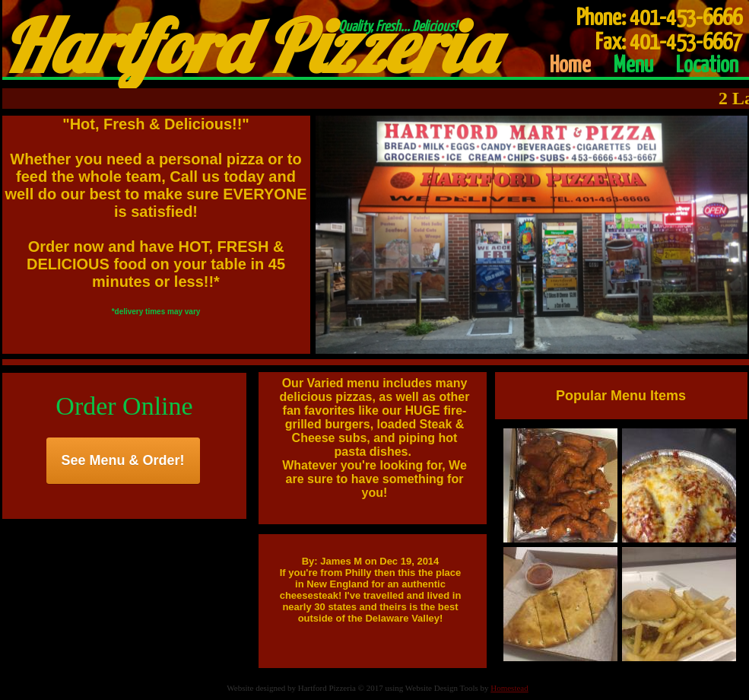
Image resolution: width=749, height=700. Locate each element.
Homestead (509, 688)
